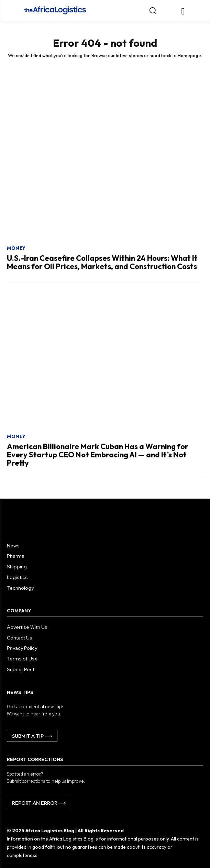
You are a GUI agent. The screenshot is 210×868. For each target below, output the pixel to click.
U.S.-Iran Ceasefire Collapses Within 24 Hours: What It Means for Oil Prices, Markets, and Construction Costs (102, 262)
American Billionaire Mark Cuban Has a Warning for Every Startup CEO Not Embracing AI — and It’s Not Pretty (98, 455)
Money (16, 248)
